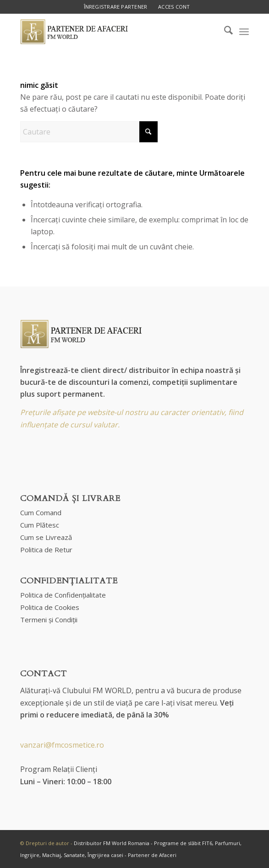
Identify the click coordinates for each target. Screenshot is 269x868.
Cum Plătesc (40, 525)
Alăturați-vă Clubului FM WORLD (76, 690)
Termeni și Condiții (49, 620)
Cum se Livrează (46, 537)
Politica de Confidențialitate (63, 595)
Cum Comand (41, 512)
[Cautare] (89, 132)
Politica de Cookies (50, 607)
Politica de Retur (46, 550)
